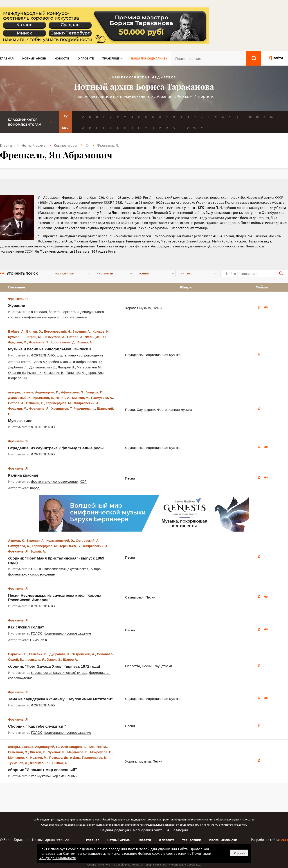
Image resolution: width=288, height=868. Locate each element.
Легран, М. (34, 337)
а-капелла (39, 312)
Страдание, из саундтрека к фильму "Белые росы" (57, 448)
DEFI (284, 840)
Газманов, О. (18, 752)
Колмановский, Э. (60, 541)
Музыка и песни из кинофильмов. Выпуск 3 (50, 349)
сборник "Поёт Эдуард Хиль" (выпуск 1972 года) (54, 666)
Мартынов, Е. (78, 752)
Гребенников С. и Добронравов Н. (75, 362)
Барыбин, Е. (18, 654)
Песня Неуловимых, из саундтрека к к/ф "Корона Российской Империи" (55, 598)
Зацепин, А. (82, 331)
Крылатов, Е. (44, 398)
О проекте (86, 58)
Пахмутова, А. (54, 337)
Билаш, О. (34, 331)
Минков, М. (81, 398)
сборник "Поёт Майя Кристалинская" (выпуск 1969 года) (56, 561)
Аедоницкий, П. (47, 392)
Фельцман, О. (96, 337)
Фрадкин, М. (18, 342)
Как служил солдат (26, 627)
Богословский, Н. (57, 331)
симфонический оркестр (41, 317)
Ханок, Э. (54, 660)
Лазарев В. (66, 367)
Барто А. (39, 362)
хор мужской (41, 776)
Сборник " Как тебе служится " (37, 726)
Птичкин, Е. (35, 403)
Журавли (17, 306)
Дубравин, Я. (59, 654)
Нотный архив (34, 58)
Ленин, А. (63, 398)
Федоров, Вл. (92, 373)
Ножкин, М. (39, 758)
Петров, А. (75, 337)
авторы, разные (21, 392)
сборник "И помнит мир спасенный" (43, 770)
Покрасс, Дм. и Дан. (65, 758)
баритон (55, 312)
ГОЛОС (37, 569)
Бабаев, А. (16, 331)
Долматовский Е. (43, 367)
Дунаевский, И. (20, 398)
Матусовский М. (89, 367)
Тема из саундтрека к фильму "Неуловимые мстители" (60, 699)
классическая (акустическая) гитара (72, 569)
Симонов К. (39, 640)
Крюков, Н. (101, 331)
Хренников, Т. (62, 409)
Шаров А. (70, 660)
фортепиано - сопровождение (80, 355)
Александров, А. (74, 747)
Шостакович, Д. (63, 342)
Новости (62, 58)
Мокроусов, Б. (101, 752)
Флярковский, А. (87, 403)
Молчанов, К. (18, 758)
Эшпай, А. (85, 342)
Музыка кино (20, 421)
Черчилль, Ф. (85, 409)
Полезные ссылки (223, 840)
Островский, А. (88, 541)
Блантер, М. (98, 747)
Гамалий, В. (38, 654)
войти (278, 58)
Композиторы (65, 145)
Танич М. (73, 373)
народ (35, 488)
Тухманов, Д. (18, 763)
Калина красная (23, 475)
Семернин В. (54, 373)
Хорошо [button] (239, 853)
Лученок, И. (56, 752)
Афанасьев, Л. (72, 392)
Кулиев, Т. (16, 337)
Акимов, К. (16, 541)
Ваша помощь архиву (149, 58)
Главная (7, 58)
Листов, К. (38, 752)
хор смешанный (75, 317)
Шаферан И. (18, 378)
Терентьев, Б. (70, 546)
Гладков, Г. (94, 392)
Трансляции (112, 58)
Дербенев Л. (18, 367)
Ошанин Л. (17, 373)
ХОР (83, 481)
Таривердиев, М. (59, 403)
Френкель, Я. (18, 299)
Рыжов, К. (35, 373)
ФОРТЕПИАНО (43, 355)
